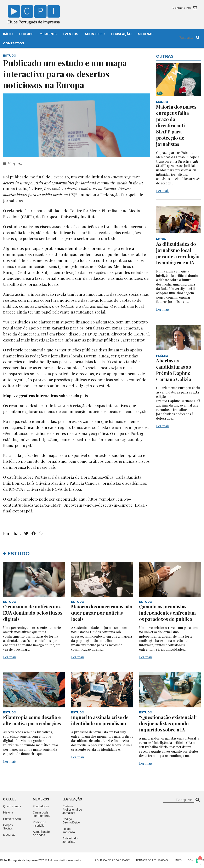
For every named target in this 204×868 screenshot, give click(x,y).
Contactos (14, 43)
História (8, 812)
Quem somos (12, 806)
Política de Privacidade (112, 860)
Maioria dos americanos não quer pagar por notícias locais (102, 613)
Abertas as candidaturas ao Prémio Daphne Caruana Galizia (174, 370)
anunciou (87, 195)
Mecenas (146, 34)
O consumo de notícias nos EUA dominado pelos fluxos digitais (33, 613)
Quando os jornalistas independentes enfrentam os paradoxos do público (167, 613)
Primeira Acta (12, 819)
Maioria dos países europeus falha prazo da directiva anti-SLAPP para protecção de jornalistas (176, 125)
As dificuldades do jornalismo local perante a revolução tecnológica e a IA (178, 253)
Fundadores (41, 806)
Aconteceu (95, 34)
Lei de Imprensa (69, 830)
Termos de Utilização (152, 860)
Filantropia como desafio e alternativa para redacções (32, 720)
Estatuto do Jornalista (70, 840)
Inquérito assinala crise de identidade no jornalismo (100, 720)
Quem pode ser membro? (42, 814)
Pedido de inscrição (39, 824)
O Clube (26, 34)
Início (8, 34)
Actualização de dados (41, 833)
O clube (10, 799)
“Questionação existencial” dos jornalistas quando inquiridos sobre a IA (168, 723)
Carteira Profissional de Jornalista (72, 810)
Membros (48, 34)
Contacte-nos (185, 8)
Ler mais (163, 191)
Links (178, 860)
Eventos (70, 34)
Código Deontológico (71, 821)
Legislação (121, 34)
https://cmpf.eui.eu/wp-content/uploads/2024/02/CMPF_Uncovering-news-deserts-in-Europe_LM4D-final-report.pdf (75, 505)
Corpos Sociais (8, 827)
